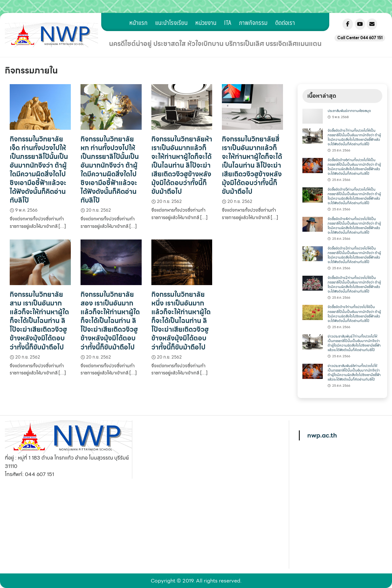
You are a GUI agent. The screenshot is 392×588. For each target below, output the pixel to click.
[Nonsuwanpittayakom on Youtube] (360, 24)
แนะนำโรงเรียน (171, 22)
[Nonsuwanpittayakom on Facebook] (348, 24)
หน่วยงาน (206, 22)
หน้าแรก (138, 22)
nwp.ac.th (322, 435)
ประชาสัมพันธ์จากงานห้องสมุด (349, 111)
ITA (228, 22)
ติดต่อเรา (285, 22)
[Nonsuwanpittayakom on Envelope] (372, 24)
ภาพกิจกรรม (253, 22)
